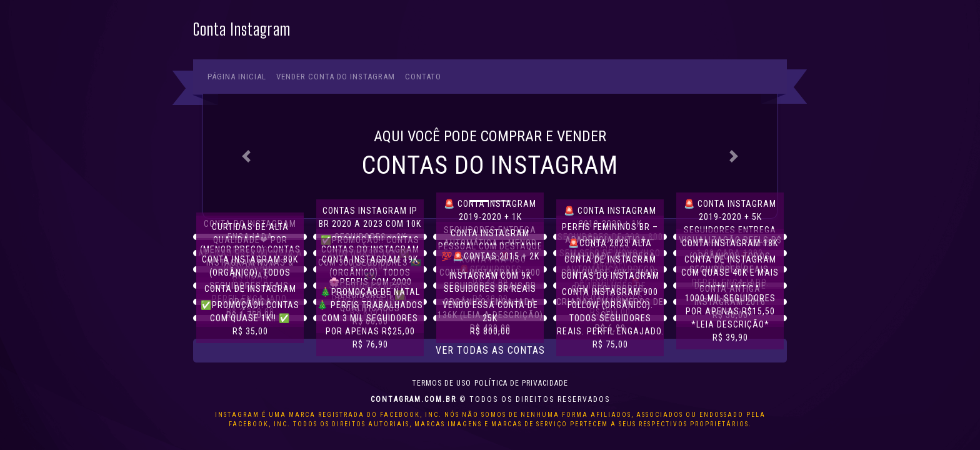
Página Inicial (237, 77)
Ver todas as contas (490, 350)
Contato (423, 77)
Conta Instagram (242, 30)
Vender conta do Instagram (336, 77)
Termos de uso (442, 383)
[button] (246, 156)
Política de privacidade (521, 383)
